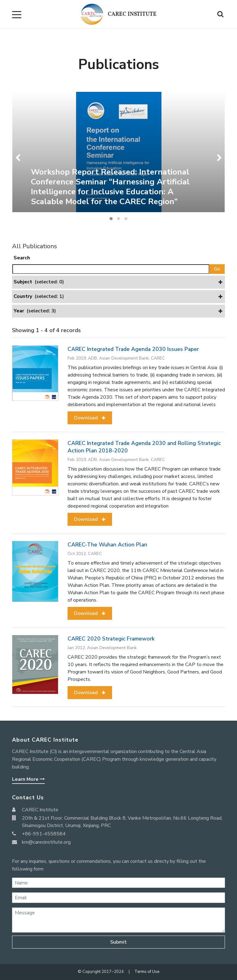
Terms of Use (147, 972)
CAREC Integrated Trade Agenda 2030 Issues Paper (133, 349)
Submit (118, 942)
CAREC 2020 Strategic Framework (111, 639)
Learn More (28, 779)
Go (217, 269)
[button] (111, 219)
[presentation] (19, 158)
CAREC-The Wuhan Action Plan (107, 545)
